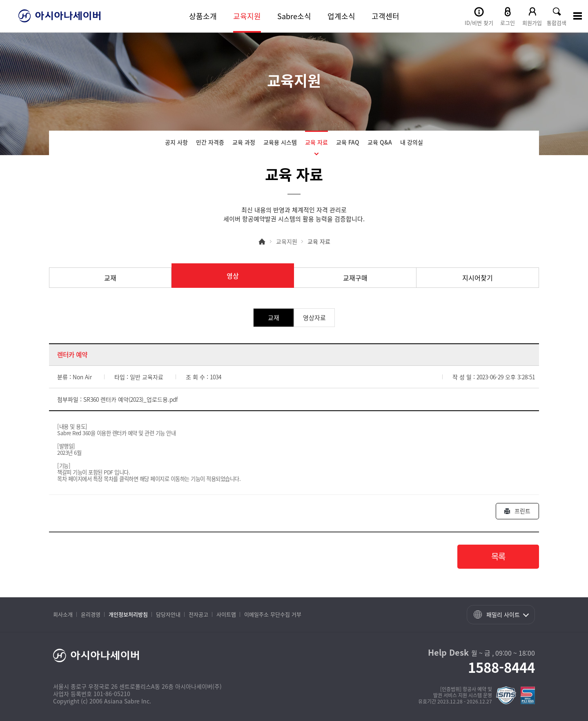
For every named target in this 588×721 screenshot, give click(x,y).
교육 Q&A (380, 142)
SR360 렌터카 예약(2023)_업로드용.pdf (130, 399)
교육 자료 (316, 142)
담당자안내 (168, 614)
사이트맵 (226, 614)
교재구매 (355, 278)
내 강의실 (412, 142)
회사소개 (63, 614)
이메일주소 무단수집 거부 (273, 614)
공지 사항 (176, 142)
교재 (110, 278)
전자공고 (198, 614)
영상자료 (314, 318)
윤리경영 (91, 614)
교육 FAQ (348, 142)
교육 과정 (244, 142)
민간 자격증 (210, 142)
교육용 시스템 (280, 142)
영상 (233, 276)
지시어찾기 (478, 278)
